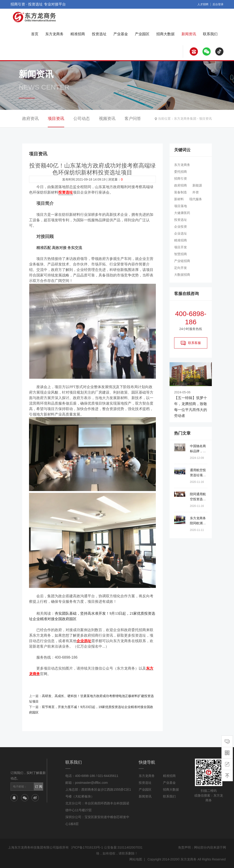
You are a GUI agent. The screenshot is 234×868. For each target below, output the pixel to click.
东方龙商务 (54, 34)
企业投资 (181, 227)
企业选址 (181, 233)
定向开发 (181, 268)
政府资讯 (30, 119)
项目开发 (181, 247)
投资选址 (99, 34)
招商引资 (181, 178)
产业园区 (142, 34)
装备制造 (181, 192)
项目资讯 (205, 119)
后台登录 (218, 4)
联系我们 (210, 34)
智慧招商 (181, 254)
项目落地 (181, 206)
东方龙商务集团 (185, 119)
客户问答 (133, 119)
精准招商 (78, 34)
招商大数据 (165, 34)
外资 (196, 192)
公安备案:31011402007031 (123, 847)
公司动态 (82, 119)
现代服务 (196, 199)
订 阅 (39, 787)
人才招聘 (203, 4)
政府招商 (181, 185)
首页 (35, 34)
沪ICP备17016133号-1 (87, 847)
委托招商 (181, 172)
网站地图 (136, 859)
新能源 (197, 185)
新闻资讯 (189, 34)
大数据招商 (182, 275)
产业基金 (121, 34)
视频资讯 (107, 119)
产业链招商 (182, 261)
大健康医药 (182, 213)
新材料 (179, 199)
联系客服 (191, 343)
